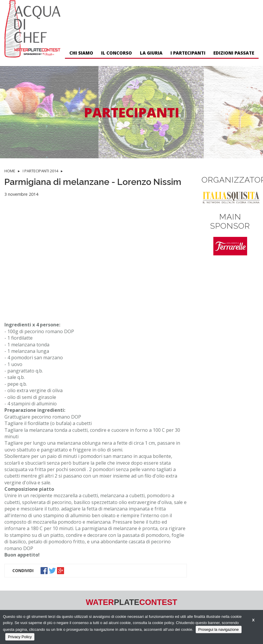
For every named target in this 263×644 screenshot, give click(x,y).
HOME (10, 171)
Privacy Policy (20, 637)
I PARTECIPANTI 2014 (40, 171)
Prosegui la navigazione (219, 629)
